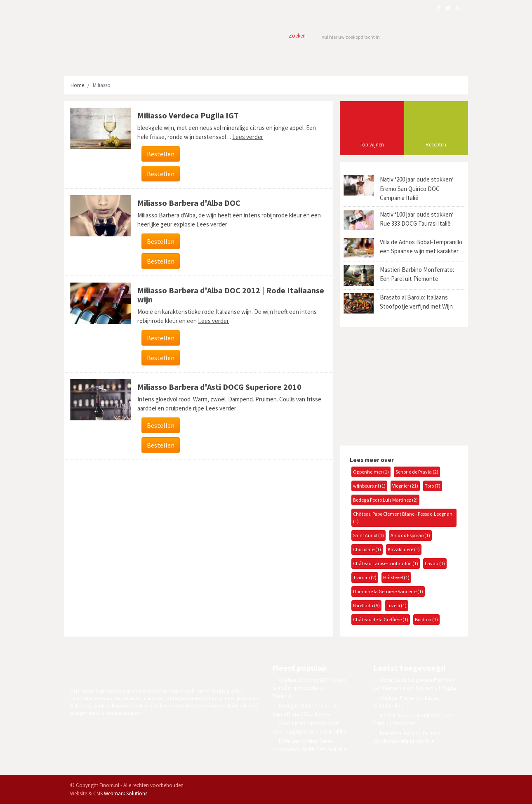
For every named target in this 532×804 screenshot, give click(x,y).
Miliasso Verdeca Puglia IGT (188, 115)
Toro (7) (433, 486)
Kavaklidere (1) (404, 549)
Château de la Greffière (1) (381, 619)
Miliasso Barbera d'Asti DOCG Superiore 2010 (219, 387)
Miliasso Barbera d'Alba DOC (189, 203)
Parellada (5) (366, 605)
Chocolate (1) (367, 549)
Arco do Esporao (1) (410, 535)
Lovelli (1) (397, 605)
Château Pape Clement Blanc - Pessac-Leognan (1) (403, 518)
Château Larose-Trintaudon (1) (386, 563)
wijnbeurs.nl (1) (369, 486)
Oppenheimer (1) (371, 472)
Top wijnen (372, 145)
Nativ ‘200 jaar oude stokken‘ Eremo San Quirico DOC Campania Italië (417, 189)
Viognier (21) (405, 486)
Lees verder (248, 137)
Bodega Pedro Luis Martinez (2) (385, 500)
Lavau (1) (435, 563)
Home (77, 85)
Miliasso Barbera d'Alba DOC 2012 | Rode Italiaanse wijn (231, 295)
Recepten (436, 145)
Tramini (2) (365, 577)
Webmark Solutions (126, 793)
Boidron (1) (426, 619)
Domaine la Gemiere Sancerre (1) (388, 591)
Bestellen (161, 154)
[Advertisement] (401, 385)
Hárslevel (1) (396, 577)
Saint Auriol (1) (368, 535)
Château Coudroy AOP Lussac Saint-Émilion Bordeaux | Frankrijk (309, 688)
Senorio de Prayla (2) (417, 472)
